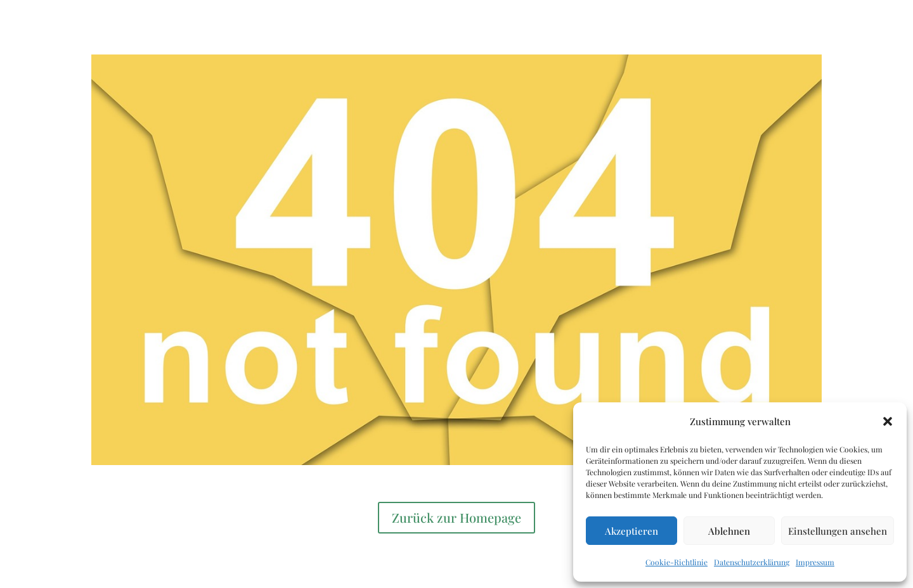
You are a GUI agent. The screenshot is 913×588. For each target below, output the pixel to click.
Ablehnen (729, 531)
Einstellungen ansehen (838, 531)
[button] (888, 421)
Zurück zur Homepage (456, 517)
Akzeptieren (631, 531)
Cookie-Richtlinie (677, 562)
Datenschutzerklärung (752, 562)
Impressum (815, 562)
